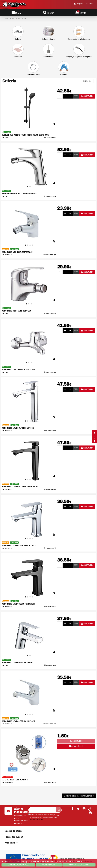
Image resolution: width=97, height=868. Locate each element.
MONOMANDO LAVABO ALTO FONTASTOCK (18, 428)
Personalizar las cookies (79, 865)
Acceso (90, 4)
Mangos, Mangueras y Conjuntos (79, 57)
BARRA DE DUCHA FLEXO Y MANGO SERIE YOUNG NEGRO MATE (25, 135)
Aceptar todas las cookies (18, 865)
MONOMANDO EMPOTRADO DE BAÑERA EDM (18, 369)
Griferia (18, 39)
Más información (49, 865)
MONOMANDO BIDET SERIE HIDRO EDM (17, 311)
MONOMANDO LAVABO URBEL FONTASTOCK (18, 721)
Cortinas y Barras (49, 39)
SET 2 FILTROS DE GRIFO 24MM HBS (16, 780)
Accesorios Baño (33, 74)
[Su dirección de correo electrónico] (42, 810)
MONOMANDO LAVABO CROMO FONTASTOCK (19, 545)
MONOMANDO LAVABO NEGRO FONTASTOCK (18, 604)
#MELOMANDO (87, 96)
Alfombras (18, 57)
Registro (79, 4)
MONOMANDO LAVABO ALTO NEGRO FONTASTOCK (21, 487)
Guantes (64, 74)
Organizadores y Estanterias (79, 39)
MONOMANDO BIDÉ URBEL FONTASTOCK (17, 252)
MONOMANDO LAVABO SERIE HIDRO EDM (17, 663)
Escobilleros (48, 57)
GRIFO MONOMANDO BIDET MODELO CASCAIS (19, 194)
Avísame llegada (76, 746)
